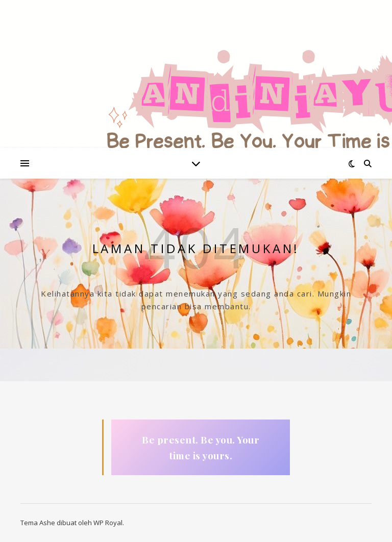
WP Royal (108, 523)
